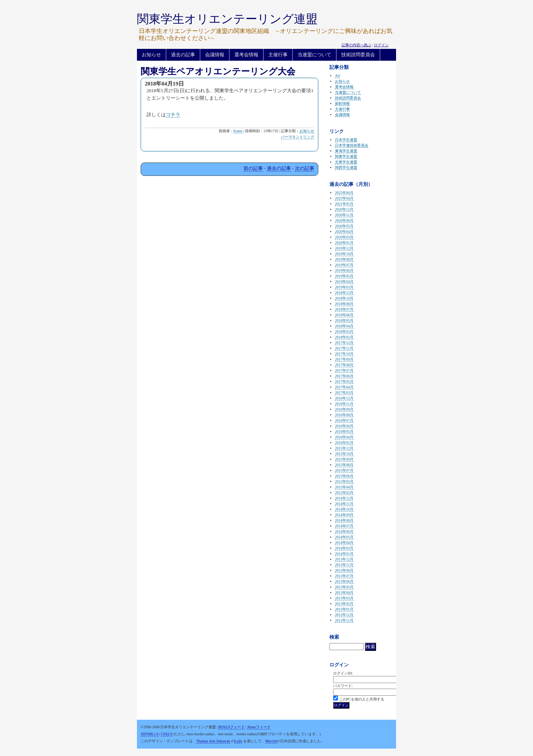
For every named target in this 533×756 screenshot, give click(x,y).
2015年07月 (344, 470)
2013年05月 (344, 587)
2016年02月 (344, 443)
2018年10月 (344, 298)
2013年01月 (344, 609)
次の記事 (305, 168)
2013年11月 (344, 565)
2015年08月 (344, 465)
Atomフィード (259, 727)
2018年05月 (344, 320)
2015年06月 (344, 476)
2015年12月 (344, 448)
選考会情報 (246, 55)
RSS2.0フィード (231, 727)
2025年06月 (344, 193)
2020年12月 (344, 209)
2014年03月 (344, 548)
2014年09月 (344, 515)
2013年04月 (344, 593)
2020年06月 (344, 220)
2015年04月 (344, 487)
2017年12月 (344, 343)
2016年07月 (344, 420)
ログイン (381, 45)
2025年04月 (344, 198)
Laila (239, 741)
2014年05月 (344, 537)
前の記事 (253, 168)
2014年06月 (344, 531)
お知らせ (151, 55)
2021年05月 (344, 204)
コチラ (173, 115)
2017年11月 (344, 348)
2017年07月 (344, 370)
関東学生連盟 (346, 156)
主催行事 (278, 55)
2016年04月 (344, 437)
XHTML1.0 (150, 734)
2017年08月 (344, 365)
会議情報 (215, 55)
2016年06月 (344, 426)
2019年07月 (344, 265)
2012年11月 (344, 620)
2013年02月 (344, 604)
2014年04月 (344, 543)
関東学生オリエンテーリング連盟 (227, 19)
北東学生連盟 (346, 162)
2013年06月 (344, 581)
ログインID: (343, 673)
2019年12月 (344, 248)
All (337, 76)
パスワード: (343, 686)
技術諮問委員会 (358, 55)
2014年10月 (344, 509)
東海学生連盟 (346, 151)
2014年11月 (344, 504)
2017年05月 (344, 382)
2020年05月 (344, 226)
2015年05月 (344, 481)
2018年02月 (344, 337)
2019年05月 (344, 276)
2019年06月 (344, 270)
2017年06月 (344, 376)
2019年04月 (344, 282)
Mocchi (271, 741)
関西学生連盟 (346, 168)
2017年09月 (344, 359)
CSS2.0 (167, 734)
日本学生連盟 (346, 140)
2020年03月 (344, 237)
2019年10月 (344, 254)
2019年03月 (344, 287)
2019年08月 (344, 259)
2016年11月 (344, 404)
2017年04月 (344, 387)
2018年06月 (344, 315)
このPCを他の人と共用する (362, 699)
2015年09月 (344, 459)
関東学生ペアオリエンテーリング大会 (218, 71)
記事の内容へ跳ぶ (356, 45)
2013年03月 (344, 598)
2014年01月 (344, 554)
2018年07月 (344, 309)
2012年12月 (344, 615)
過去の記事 (183, 55)
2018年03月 (344, 332)
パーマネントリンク (298, 137)
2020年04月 (344, 232)
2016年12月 (344, 398)
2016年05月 (344, 431)
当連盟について (314, 55)
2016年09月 (344, 409)
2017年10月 (344, 354)
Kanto (238, 131)
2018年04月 (344, 326)
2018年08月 (344, 304)
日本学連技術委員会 (352, 145)
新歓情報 (342, 103)
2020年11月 (344, 215)
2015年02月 (344, 493)
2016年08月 (344, 415)
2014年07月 (344, 526)
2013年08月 (344, 570)
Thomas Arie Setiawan (213, 741)
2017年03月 (344, 393)
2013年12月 (344, 559)
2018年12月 (344, 293)
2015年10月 (344, 454)
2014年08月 (344, 520)
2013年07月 (344, 576)
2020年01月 (344, 243)
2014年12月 (344, 498)
